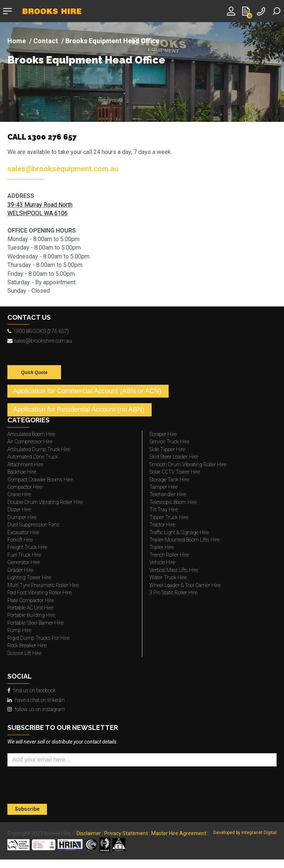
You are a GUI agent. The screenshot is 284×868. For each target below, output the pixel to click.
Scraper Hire (163, 434)
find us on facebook (32, 690)
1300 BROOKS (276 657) (38, 331)
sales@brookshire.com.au (40, 341)
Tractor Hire (162, 525)
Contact (46, 41)
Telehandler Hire (168, 494)
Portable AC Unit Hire (30, 608)
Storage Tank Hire (169, 480)
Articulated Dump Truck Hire (39, 449)
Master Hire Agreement (179, 833)
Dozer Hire (19, 510)
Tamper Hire (163, 487)
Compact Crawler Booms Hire (40, 480)
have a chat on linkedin (36, 700)
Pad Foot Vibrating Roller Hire (40, 593)
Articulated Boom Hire (31, 434)
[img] (142, 72)
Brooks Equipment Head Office (86, 60)
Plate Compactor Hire (31, 600)
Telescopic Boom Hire (173, 502)
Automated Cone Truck (33, 457)
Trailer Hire (162, 547)
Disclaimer (89, 833)
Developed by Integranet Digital (245, 833)
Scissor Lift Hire (24, 653)
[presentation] (51, 786)
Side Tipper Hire (167, 449)
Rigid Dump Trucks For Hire (38, 638)
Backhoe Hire (22, 472)
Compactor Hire (25, 487)
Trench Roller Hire (169, 555)
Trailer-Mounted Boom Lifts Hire (185, 540)
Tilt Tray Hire (164, 510)
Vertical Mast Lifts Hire (174, 570)
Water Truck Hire (168, 577)
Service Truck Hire (169, 442)
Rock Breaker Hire (27, 645)
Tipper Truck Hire (169, 517)
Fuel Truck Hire (24, 555)
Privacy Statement (126, 833)
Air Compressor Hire (30, 442)
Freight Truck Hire (27, 547)
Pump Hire (19, 630)
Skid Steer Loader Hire (174, 457)
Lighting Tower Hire (29, 577)
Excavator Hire (23, 532)
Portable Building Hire (31, 615)
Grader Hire (20, 570)
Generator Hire (24, 562)
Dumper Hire (22, 517)
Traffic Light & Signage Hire (179, 532)
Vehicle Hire (162, 562)
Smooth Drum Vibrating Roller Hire (188, 464)
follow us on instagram (36, 709)
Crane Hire (19, 494)
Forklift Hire (20, 540)
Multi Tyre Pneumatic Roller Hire (43, 585)
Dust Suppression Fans (33, 525)
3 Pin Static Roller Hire (173, 593)
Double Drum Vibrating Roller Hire (45, 502)
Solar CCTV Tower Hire (175, 472)
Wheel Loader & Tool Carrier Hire (185, 585)
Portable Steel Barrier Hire (35, 623)
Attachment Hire (25, 464)
